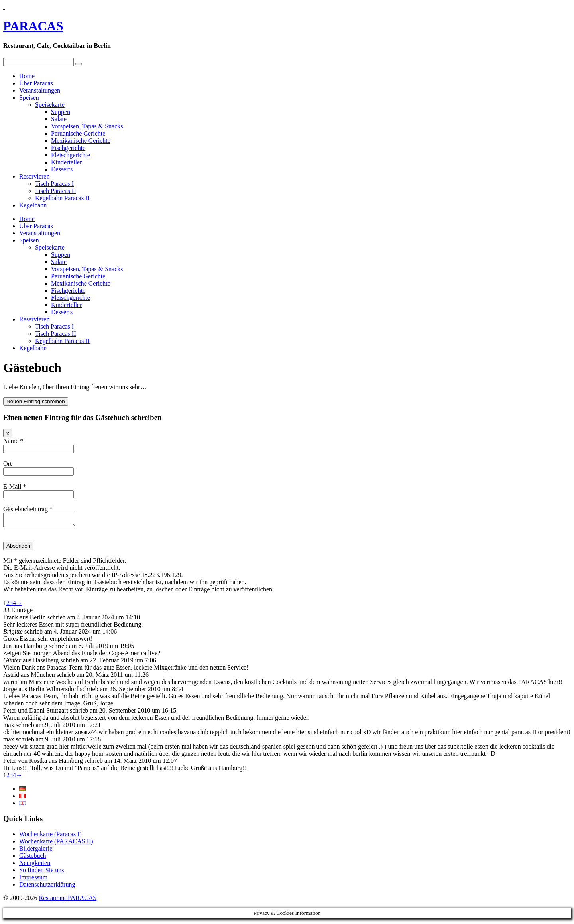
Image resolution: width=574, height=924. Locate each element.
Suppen (61, 112)
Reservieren (34, 176)
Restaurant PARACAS (68, 900)
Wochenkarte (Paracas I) (50, 836)
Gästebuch (33, 858)
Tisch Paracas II (56, 191)
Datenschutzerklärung (47, 887)
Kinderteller (66, 162)
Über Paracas (36, 83)
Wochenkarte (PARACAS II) (56, 844)
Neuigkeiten (35, 865)
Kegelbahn (33, 205)
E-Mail (15, 486)
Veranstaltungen (40, 90)
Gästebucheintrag (28, 509)
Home (27, 76)
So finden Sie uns (41, 872)
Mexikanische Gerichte (81, 141)
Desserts (62, 169)
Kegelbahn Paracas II (62, 198)
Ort (7, 464)
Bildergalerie (36, 851)
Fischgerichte (68, 148)
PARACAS (33, 26)
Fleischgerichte (71, 155)
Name (13, 441)
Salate (59, 119)
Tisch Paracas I (54, 184)
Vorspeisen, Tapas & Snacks (87, 126)
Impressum (33, 880)
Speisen (29, 98)
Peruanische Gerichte (78, 133)
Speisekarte (50, 105)
